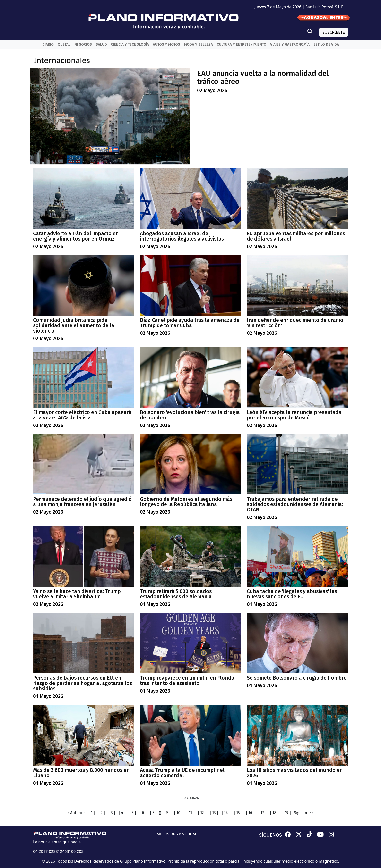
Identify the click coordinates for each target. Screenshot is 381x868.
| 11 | (190, 813)
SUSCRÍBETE (334, 32)
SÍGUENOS (270, 835)
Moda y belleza (198, 44)
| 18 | (274, 813)
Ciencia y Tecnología (130, 44)
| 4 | (122, 813)
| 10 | (178, 813)
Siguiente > (304, 813)
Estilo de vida (326, 44)
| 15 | (238, 813)
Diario (48, 44)
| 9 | (167, 813)
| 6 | (143, 813)
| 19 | (286, 813)
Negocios (83, 44)
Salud (101, 44)
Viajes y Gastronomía (290, 44)
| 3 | (112, 813)
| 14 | (226, 813)
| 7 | (153, 813)
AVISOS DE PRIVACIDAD (177, 834)
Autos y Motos (166, 44)
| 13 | (214, 813)
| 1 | (91, 813)
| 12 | (202, 813)
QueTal (64, 44)
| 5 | (133, 813)
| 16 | (250, 813)
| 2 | (102, 813)
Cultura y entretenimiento (242, 44)
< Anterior (76, 813)
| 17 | (262, 813)
